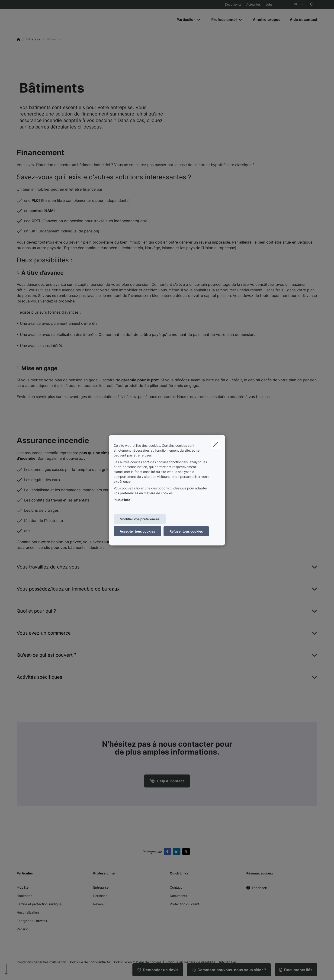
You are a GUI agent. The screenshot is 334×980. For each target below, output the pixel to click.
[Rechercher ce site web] (312, 4)
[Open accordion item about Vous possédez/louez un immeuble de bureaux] (167, 589)
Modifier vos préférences (140, 519)
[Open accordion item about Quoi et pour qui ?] (167, 611)
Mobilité (23, 887)
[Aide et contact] (301, 19)
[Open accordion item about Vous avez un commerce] (167, 633)
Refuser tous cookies (186, 531)
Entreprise (101, 887)
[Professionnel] (222, 19)
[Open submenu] (199, 20)
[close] (216, 444)
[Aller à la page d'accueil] (63, 19)
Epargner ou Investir (32, 921)
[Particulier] (184, 19)
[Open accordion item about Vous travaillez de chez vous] (167, 567)
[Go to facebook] (168, 851)
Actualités (254, 5)
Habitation (24, 896)
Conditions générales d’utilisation (41, 962)
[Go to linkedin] (178, 851)
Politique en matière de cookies (138, 962)
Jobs (269, 5)
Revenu (99, 904)
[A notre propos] (267, 19)
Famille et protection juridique (39, 904)
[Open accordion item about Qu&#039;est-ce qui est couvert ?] (167, 655)
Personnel (101, 896)
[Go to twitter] (187, 851)
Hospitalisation (28, 912)
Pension (23, 929)
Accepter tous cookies (137, 531)
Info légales (228, 962)
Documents (233, 5)
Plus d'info (122, 500)
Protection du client (185, 904)
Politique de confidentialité (90, 962)
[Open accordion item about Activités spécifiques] (167, 677)
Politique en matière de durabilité (190, 962)
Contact (176, 887)
